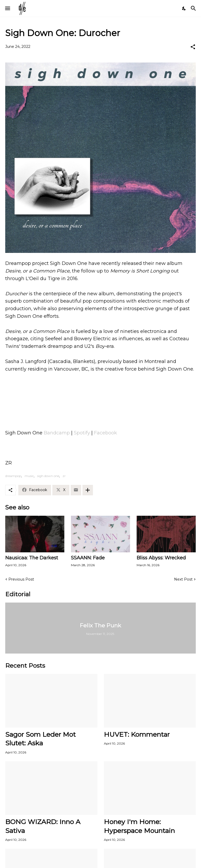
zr (64, 476)
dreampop (13, 476)
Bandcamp (57, 433)
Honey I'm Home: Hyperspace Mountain (139, 826)
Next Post (183, 579)
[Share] (193, 47)
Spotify (82, 433)
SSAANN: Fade (88, 558)
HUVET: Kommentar (137, 734)
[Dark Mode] (184, 8)
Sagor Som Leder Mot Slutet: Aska (40, 739)
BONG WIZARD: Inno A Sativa (43, 826)
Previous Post (21, 579)
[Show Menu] (7, 8)
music (29, 476)
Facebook (105, 433)
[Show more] (88, 490)
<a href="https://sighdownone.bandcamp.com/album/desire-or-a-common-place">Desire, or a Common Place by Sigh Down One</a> (100, 396)
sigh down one (48, 476)
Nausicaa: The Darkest (32, 558)
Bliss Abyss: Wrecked (161, 558)
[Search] (194, 8)
